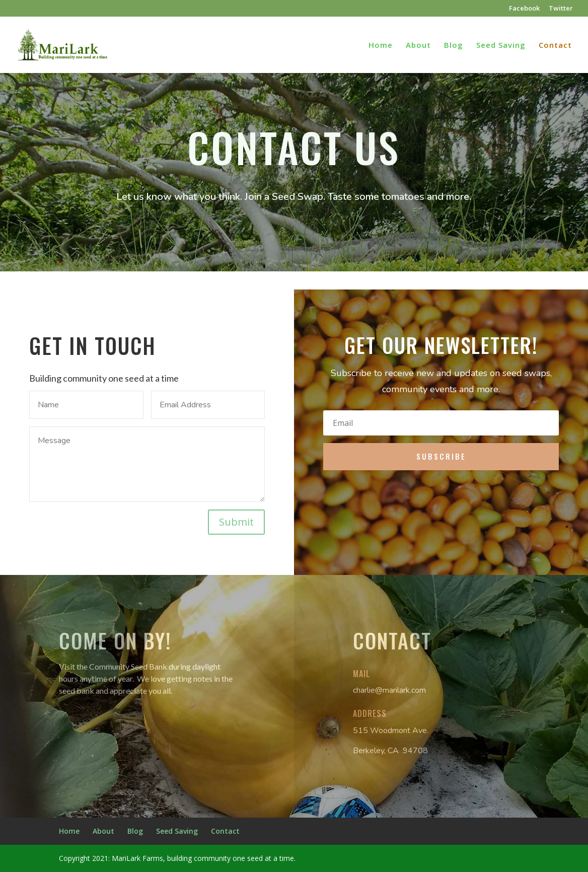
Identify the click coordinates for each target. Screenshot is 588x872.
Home (381, 46)
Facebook (524, 9)
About (418, 46)
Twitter (561, 9)
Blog (454, 46)
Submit (236, 522)
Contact (555, 46)
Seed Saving (501, 46)
